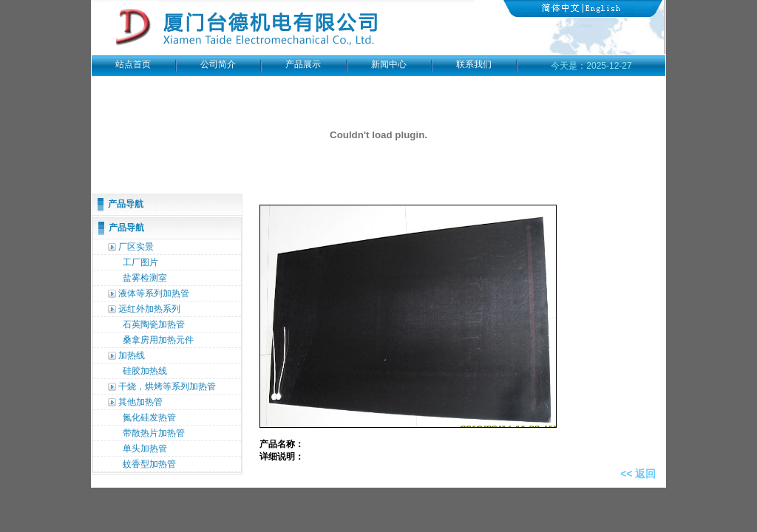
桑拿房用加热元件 (158, 340)
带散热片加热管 (154, 433)
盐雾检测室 (145, 278)
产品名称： (283, 444)
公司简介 (218, 64)
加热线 (132, 355)
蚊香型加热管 (149, 464)
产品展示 (303, 64)
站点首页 (133, 64)
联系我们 (474, 64)
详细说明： (283, 457)
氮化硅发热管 (149, 417)
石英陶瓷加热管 (154, 324)
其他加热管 (140, 402)
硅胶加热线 (145, 371)
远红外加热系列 (149, 309)
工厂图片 (140, 262)
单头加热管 (145, 449)
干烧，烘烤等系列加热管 (167, 386)
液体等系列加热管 (154, 293)
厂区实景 (136, 247)
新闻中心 (389, 64)
